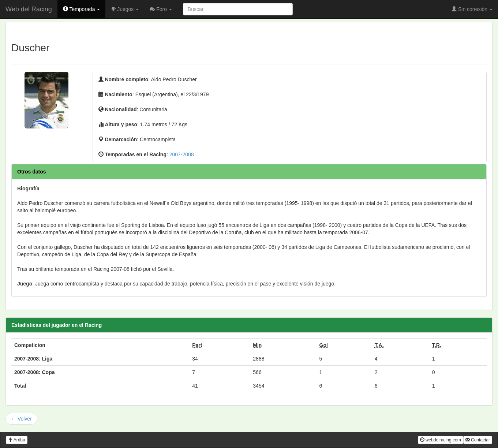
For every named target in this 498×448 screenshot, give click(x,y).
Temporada (82, 9)
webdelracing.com (441, 440)
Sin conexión (472, 9)
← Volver (21, 419)
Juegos (125, 9)
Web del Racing (29, 9)
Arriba (17, 440)
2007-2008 (182, 154)
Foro (161, 9)
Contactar (478, 440)
